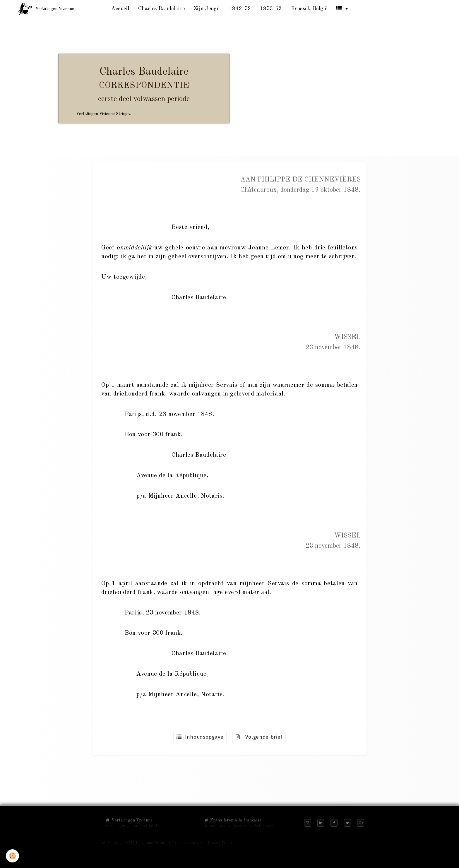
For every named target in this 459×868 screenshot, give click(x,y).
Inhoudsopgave (200, 737)
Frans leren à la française (233, 820)
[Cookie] (12, 856)
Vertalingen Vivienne (129, 820)
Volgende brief (259, 737)
